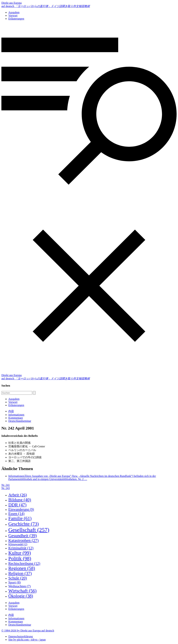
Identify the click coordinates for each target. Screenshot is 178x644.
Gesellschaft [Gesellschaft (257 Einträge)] (29, 530)
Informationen (16, 415)
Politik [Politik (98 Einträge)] (20, 558)
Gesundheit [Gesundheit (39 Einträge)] (23, 536)
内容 (11, 411)
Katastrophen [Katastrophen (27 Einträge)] (23, 540)
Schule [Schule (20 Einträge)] (18, 578)
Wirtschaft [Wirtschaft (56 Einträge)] (22, 591)
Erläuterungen (16, 19)
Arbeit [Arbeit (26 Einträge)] (18, 495)
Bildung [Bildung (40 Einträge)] (20, 500)
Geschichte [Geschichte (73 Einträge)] (24, 524)
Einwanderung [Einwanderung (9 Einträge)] (21, 509)
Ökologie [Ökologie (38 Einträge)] (21, 596)
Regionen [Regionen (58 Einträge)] (22, 568)
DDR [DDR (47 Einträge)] (17, 505)
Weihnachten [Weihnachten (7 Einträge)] (20, 586)
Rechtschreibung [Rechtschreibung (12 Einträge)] (24, 563)
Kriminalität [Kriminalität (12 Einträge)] (21, 548)
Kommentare (16, 418)
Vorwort (13, 16)
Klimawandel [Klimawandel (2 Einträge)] (18, 544)
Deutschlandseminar (20, 421)
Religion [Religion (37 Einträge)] (20, 573)
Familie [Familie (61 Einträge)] (20, 518)
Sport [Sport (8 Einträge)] (15, 582)
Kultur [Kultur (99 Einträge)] (20, 553)
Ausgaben (14, 12)
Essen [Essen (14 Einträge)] (16, 514)
